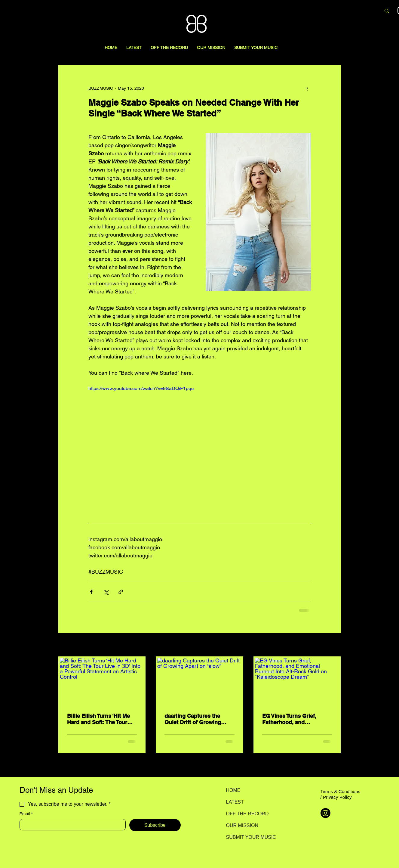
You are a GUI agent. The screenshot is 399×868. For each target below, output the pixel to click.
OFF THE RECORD (247, 814)
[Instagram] (325, 813)
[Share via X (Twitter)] (106, 592)
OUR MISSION (242, 825)
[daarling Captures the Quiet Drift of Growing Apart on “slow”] (199, 682)
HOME (233, 790)
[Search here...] (345, 11)
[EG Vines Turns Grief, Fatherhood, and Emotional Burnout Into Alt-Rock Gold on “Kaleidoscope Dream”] (297, 682)
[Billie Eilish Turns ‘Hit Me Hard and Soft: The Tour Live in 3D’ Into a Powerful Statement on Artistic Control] (102, 682)
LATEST (235, 802)
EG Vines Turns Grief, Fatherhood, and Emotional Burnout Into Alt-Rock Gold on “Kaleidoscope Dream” (292, 719)
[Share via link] (121, 592)
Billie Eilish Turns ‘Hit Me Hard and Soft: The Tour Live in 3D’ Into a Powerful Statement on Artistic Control (100, 719)
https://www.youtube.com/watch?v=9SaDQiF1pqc (141, 388)
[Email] (71, 825)
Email (26, 814)
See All (334, 645)
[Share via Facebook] (91, 592)
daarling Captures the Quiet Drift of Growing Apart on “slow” (193, 719)
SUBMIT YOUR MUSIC (247, 837)
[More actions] (307, 88)
